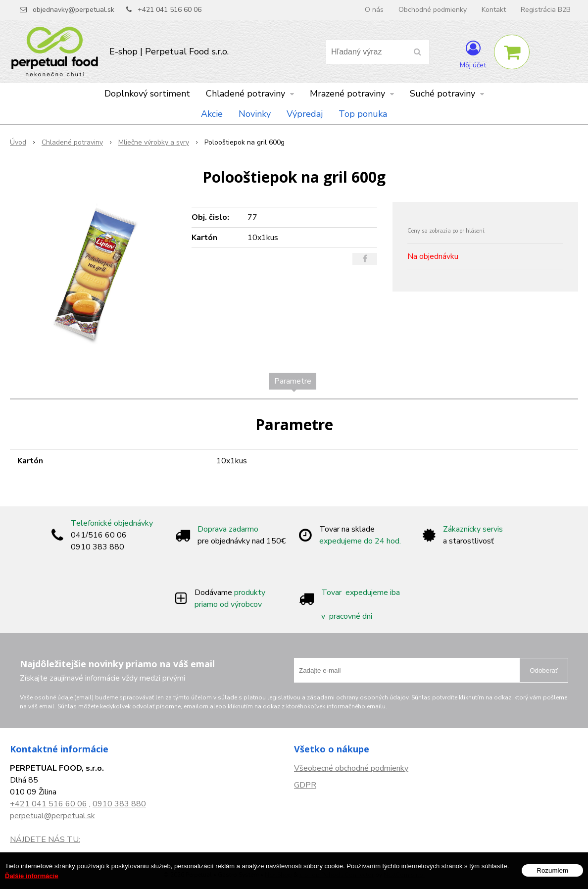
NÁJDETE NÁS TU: (45, 840)
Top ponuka (363, 114)
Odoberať (544, 670)
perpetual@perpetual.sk (52, 816)
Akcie (212, 114)
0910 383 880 (119, 804)
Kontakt (494, 10)
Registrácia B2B (546, 10)
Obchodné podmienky (433, 10)
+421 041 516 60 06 (170, 10)
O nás (374, 10)
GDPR (305, 785)
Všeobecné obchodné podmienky (351, 768)
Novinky (255, 114)
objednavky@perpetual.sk (73, 10)
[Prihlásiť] (473, 54)
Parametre (293, 381)
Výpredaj (305, 114)
